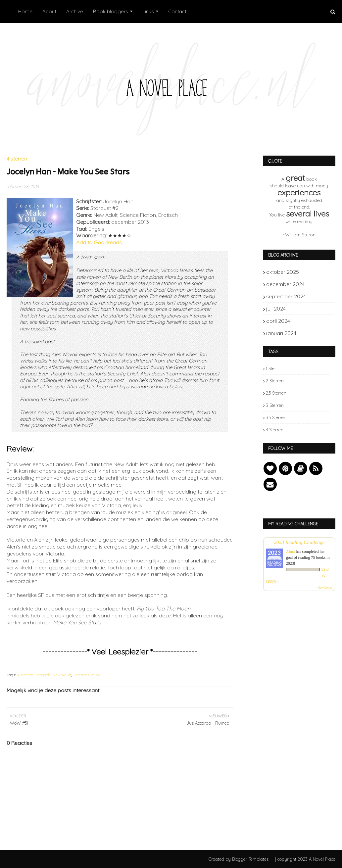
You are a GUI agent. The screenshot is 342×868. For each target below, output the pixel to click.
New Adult (62, 675)
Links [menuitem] (148, 11)
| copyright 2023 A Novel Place (305, 859)
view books (325, 587)
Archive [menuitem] (75, 11)
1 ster (271, 368)
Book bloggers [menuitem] (111, 11)
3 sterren (275, 405)
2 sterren (275, 381)
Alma (291, 552)
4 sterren (25, 675)
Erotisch (43, 675)
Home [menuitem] (25, 11)
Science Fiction (87, 675)
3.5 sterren (276, 417)
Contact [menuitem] (177, 11)
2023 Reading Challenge (299, 542)
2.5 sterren (276, 393)
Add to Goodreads (99, 242)
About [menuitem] (49, 11)
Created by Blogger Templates (239, 859)
